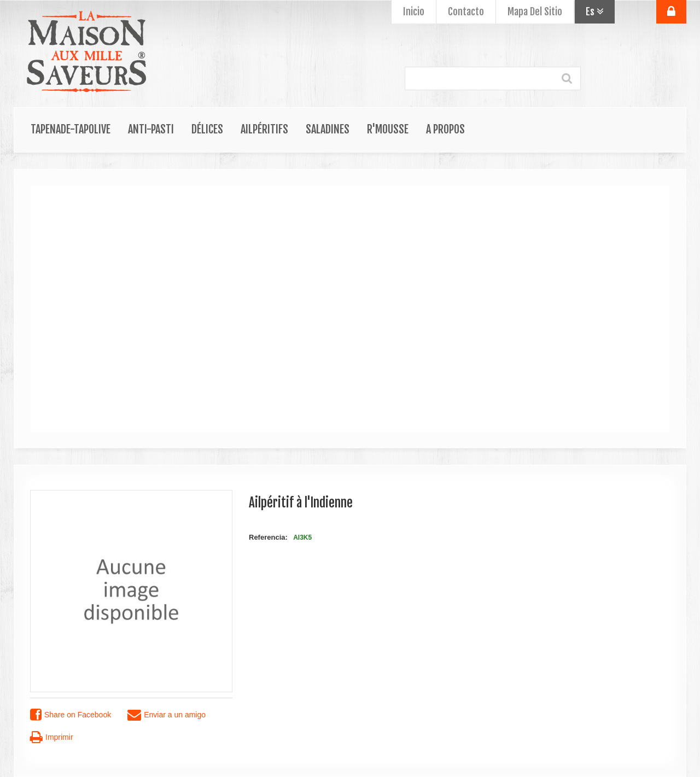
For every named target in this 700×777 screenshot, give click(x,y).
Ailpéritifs (264, 129)
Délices (207, 129)
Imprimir (52, 737)
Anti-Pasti (151, 129)
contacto (466, 11)
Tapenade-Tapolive (71, 129)
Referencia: (268, 537)
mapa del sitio (535, 11)
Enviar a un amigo (167, 715)
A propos (445, 129)
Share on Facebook (71, 715)
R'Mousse (388, 129)
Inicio (414, 11)
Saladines (328, 129)
